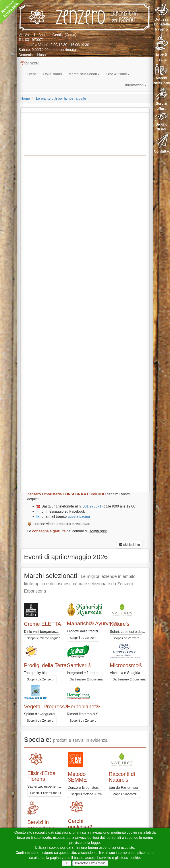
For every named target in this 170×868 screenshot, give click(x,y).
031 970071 (34, 40)
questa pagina (79, 516)
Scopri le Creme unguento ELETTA (51, 638)
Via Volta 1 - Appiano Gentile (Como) (47, 35)
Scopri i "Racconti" (124, 794)
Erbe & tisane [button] (118, 74)
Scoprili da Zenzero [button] (126, 638)
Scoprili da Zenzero (83, 638)
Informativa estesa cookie (90, 863)
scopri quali (98, 531)
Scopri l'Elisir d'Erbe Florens (49, 793)
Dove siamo (52, 74)
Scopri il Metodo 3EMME (88, 794)
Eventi (32, 74)
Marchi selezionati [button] (84, 74)
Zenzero (30, 63)
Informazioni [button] (136, 85)
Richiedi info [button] (129, 545)
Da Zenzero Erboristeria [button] (86, 679)
